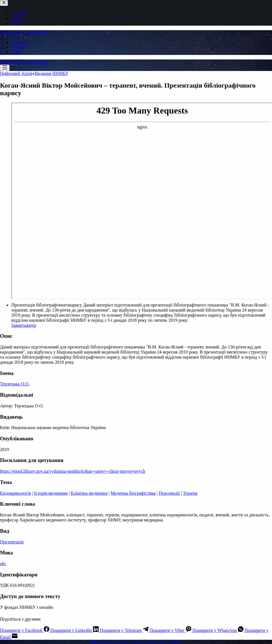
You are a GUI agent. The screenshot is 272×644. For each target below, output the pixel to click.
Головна (19, 42)
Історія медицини (51, 493)
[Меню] (5, 68)
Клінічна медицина (89, 493)
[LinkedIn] (75, 630)
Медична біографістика (133, 493)
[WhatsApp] (219, 630)
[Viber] (171, 630)
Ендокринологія (16, 493)
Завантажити (24, 325)
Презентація (12, 542)
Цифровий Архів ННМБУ (25, 33)
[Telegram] (125, 630)
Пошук (18, 47)
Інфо (16, 52)
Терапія (190, 493)
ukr (3, 564)
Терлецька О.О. (15, 384)
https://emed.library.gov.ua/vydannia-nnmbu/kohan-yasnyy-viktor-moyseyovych (73, 471)
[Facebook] (25, 630)
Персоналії (169, 493)
